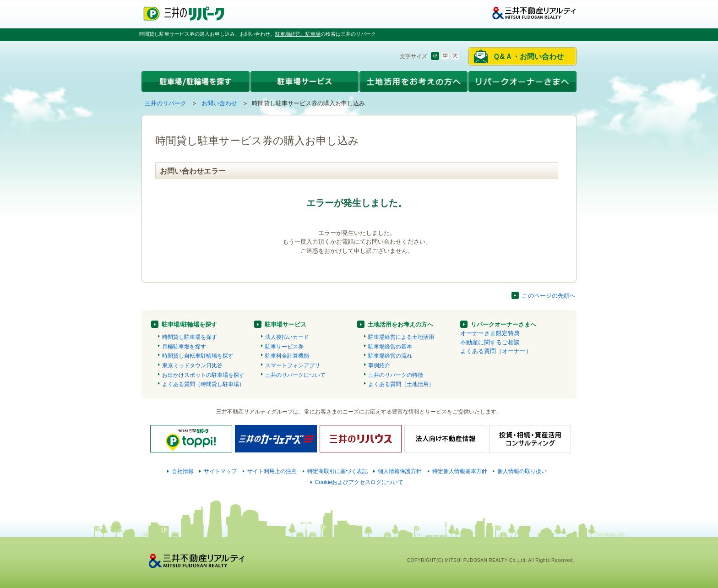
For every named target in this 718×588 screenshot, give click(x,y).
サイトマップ (220, 471)
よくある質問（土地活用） (401, 384)
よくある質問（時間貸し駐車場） (203, 384)
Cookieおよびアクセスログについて (359, 482)
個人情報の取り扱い (522, 471)
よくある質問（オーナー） (496, 351)
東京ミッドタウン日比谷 (192, 365)
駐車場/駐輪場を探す (189, 324)
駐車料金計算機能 (287, 356)
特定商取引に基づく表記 (337, 471)
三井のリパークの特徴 (396, 375)
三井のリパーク (166, 103)
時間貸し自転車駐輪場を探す (198, 356)
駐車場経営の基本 (390, 347)
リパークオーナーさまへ (503, 324)
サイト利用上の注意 (272, 471)
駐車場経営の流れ (390, 356)
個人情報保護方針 (400, 471)
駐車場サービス (286, 324)
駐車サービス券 (284, 347)
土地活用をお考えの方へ (400, 324)
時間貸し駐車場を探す (190, 337)
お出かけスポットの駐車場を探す (203, 375)
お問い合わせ (219, 103)
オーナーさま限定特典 (490, 333)
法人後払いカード (287, 337)
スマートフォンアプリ (293, 365)
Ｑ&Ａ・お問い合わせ (528, 57)
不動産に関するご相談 (490, 342)
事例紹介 (379, 365)
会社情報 (183, 471)
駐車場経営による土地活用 (401, 337)
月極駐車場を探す (184, 347)
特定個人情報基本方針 (460, 471)
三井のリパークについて (295, 375)
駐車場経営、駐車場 (298, 34)
